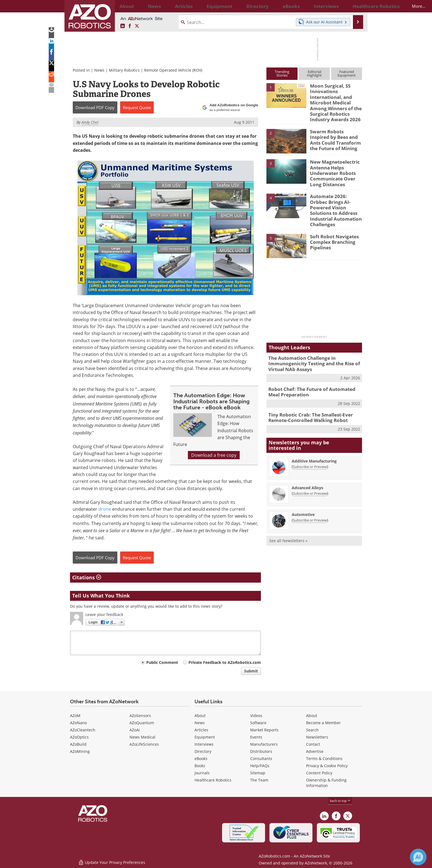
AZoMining (80, 751)
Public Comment (162, 662)
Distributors (261, 751)
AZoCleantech (83, 730)
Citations (87, 577)
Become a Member (323, 723)
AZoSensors (140, 716)
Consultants (261, 759)
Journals (202, 773)
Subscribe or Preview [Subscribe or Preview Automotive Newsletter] (310, 499)
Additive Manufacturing (314, 440)
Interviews (204, 744)
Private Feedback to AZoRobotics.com (225, 662)
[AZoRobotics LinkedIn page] (123, 26)
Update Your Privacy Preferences (112, 861)
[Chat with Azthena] (418, 857)
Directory (203, 751)
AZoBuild (78, 744)
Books (200, 766)
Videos (256, 716)
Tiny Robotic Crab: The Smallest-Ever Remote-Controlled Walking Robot (307, 397)
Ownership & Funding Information (326, 783)
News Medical (142, 737)
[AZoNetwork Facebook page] (130, 26)
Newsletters (317, 737)
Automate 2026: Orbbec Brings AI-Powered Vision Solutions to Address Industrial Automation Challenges (336, 198)
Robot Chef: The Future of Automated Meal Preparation (313, 373)
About (200, 716)
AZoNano (78, 723)
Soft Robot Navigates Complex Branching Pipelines (332, 225)
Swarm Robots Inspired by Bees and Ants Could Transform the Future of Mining (335, 134)
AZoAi (135, 730)
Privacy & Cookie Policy (327, 766)
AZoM (75, 716)
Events (256, 737)
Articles (201, 730)
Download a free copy (214, 455)
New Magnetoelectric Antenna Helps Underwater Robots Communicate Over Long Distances (336, 167)
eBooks (201, 759)
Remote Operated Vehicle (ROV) (173, 70)
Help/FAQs (260, 766)
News (99, 70)
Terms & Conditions (324, 759)
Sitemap (258, 773)
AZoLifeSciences (144, 744)
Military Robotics (124, 70)
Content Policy (319, 773)
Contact (313, 744)
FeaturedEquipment (347, 73)
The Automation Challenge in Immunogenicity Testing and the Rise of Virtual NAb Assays (310, 346)
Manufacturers (264, 744)
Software (258, 723)
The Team (259, 780)
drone (105, 509)
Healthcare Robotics (213, 780)
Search (312, 730)
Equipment (205, 737)
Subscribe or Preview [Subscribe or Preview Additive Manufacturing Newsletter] (310, 445)
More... (356, 6)
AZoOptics (79, 737)
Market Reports (264, 730)
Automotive (303, 493)
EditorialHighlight (314, 73)
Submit (251, 671)
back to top (340, 801)
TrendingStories (282, 73)
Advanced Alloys (307, 467)
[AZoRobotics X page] (137, 26)
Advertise (315, 751)
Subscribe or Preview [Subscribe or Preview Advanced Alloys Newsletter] (310, 472)
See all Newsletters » (288, 519)
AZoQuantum (142, 723)
